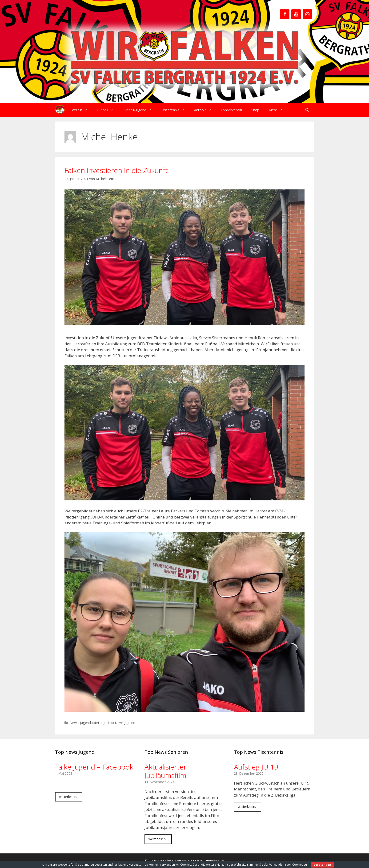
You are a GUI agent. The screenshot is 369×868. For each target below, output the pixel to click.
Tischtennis (175, 110)
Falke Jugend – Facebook (94, 767)
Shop (255, 110)
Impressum (215, 861)
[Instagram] (307, 14)
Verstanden (322, 865)
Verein (82, 110)
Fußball (107, 110)
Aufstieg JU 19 (256, 767)
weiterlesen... (69, 797)
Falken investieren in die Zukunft (116, 170)
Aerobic (205, 110)
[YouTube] (296, 14)
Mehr (278, 110)
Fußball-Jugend (139, 110)
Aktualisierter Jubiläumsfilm (165, 771)
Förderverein (231, 110)
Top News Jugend (121, 723)
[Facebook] (285, 14)
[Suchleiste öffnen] (307, 110)
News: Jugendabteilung (88, 723)
